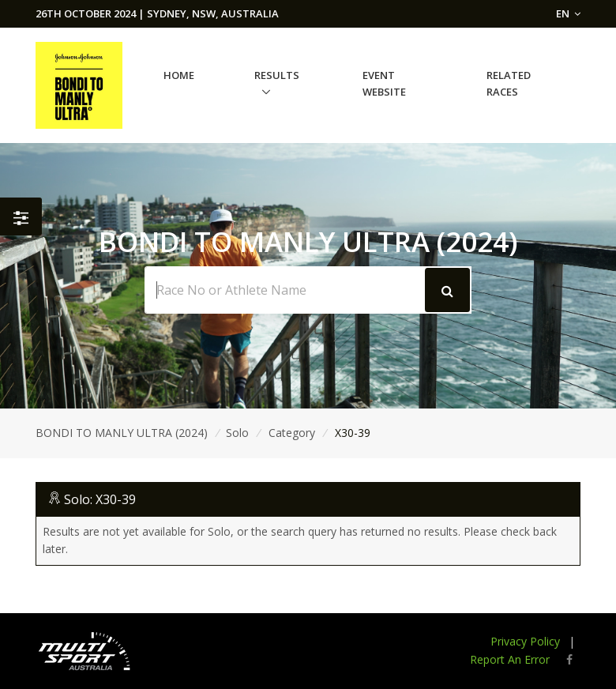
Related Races (509, 83)
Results (277, 75)
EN (568, 13)
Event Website (384, 83)
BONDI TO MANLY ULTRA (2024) (122, 433)
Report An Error (510, 659)
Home (179, 75)
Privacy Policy (525, 641)
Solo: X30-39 (100, 499)
